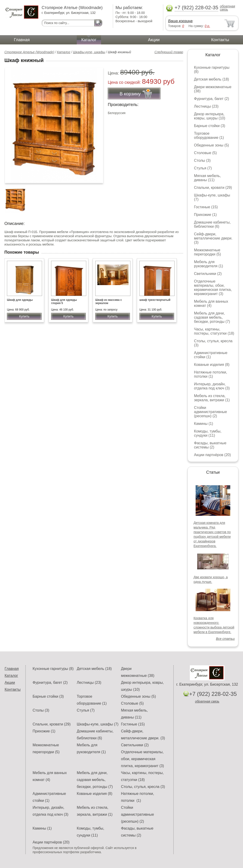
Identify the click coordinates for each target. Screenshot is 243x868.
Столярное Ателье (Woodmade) (29, 52)
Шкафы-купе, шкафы (89, 52)
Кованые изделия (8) (212, 365)
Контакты (220, 40)
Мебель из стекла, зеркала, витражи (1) (212, 398)
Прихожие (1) (205, 215)
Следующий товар (169, 52)
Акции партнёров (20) (212, 455)
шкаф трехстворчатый (155, 300)
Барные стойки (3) (210, 126)
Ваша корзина (180, 21)
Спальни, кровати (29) (213, 188)
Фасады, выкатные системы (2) (210, 445)
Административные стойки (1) (211, 355)
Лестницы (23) (206, 106)
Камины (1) (204, 424)
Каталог (89, 40)
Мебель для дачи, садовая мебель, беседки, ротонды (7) (212, 317)
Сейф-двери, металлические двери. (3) (213, 238)
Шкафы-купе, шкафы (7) (98, 724)
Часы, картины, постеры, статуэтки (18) (214, 331)
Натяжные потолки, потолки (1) (211, 374)
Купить (24, 316)
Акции (154, 40)
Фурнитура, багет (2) (212, 99)
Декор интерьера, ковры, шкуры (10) (210, 116)
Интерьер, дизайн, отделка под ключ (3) (212, 386)
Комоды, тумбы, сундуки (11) (208, 433)
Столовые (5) (205, 153)
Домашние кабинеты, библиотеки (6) (212, 224)
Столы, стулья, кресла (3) (143, 787)
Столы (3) (202, 160)
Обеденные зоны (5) (211, 145)
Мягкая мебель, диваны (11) (207, 178)
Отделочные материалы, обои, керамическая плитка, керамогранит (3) (213, 288)
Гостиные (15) (206, 207)
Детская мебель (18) (211, 79)
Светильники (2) (208, 274)
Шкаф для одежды (20, 300)
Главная (22, 40)
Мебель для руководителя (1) (208, 264)
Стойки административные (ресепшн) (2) (211, 412)
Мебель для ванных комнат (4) (211, 303)
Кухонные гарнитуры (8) (53, 669)
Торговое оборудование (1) (209, 135)
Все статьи (225, 639)
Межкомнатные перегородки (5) (207, 252)
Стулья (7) (203, 168)
